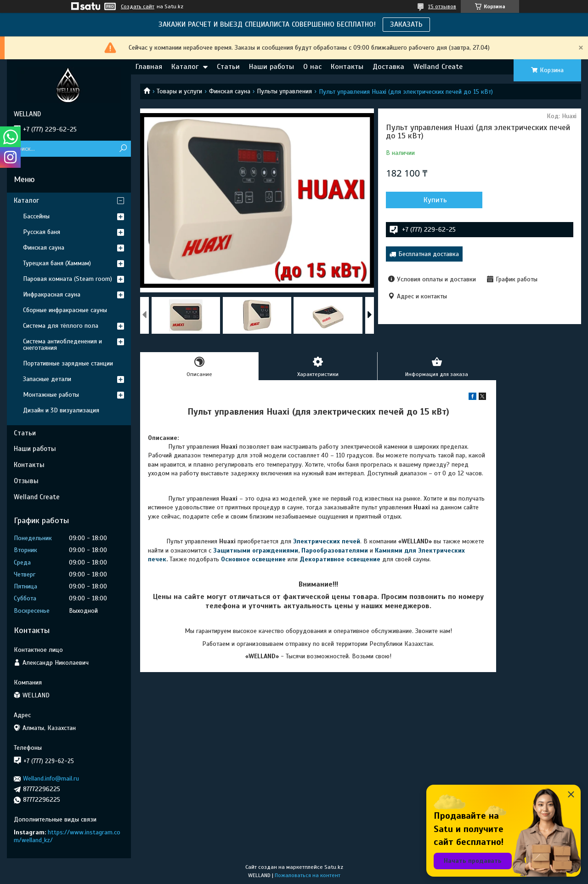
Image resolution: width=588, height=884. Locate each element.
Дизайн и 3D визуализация (61, 410)
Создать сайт (138, 6)
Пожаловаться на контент (308, 875)
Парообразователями (335, 550)
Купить (435, 200)
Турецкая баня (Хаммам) (57, 263)
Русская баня (42, 232)
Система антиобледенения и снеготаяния (62, 345)
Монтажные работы (51, 395)
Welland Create (438, 67)
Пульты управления (284, 91)
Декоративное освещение (340, 559)
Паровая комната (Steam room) (68, 279)
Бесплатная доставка (429, 254)
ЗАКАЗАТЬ (406, 24)
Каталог (185, 67)
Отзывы (26, 481)
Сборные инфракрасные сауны (65, 310)
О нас (312, 67)
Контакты (347, 67)
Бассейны (36, 216)
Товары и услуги (179, 91)
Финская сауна (230, 91)
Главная (149, 67)
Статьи (228, 67)
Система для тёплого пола (61, 326)
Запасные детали (47, 379)
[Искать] (123, 149)
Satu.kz (334, 867)
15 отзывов (442, 6)
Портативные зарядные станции (68, 363)
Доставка (388, 67)
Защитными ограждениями (256, 550)
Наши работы (271, 67)
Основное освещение (253, 559)
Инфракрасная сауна (52, 294)
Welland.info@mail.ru (51, 778)
